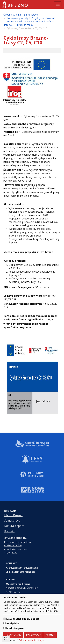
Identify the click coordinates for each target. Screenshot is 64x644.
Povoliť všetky (13, 635)
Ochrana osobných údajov (31, 640)
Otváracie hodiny (13, 545)
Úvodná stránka (12, 15)
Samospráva (31, 15)
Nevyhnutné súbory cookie (23, 619)
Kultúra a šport (14, 526)
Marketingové (15, 628)
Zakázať (50, 635)
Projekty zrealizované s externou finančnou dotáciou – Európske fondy (29, 23)
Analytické (13, 623)
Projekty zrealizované (43, 18)
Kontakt (9, 531)
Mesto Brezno (13, 515)
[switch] (5, 619)
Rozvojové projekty (17, 18)
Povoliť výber (33, 635)
